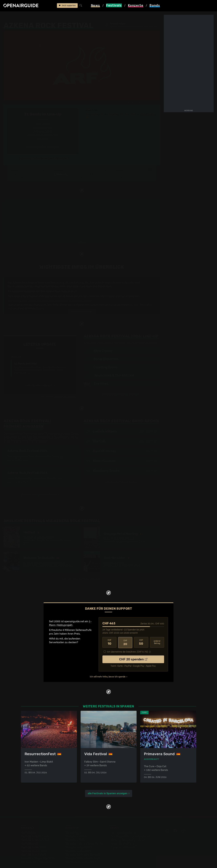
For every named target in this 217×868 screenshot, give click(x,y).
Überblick (61, 164)
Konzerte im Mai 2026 (78, 840)
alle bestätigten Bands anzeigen (121, 384)
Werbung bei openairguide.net (128, 829)
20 (125, 632)
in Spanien (128, 272)
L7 (75, 281)
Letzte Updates (87, 164)
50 (141, 632)
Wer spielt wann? (22, 167)
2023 (149, 421)
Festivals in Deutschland (35, 829)
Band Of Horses (27, 298)
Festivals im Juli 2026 (34, 844)
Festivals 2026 (29, 833)
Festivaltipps (28, 822)
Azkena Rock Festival (54, 16)
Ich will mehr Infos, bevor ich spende (108, 666)
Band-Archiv (125, 167)
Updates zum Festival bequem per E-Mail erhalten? (44, 148)
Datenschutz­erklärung (123, 833)
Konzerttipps (73, 822)
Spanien (36, 16)
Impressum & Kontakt (123, 837)
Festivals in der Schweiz (35, 826)
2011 (142, 430)
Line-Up (17, 164)
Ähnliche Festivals (89, 167)
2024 (155, 440)
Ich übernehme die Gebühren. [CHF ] (127, 641)
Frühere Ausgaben (128, 164)
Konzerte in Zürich (76, 826)
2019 (155, 430)
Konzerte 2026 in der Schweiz (83, 848)
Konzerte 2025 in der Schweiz (83, 844)
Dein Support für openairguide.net (130, 826)
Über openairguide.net (123, 822)
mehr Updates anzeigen (39, 375)
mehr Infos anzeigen (82, 301)
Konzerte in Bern (75, 829)
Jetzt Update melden (65, 386)
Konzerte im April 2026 (79, 837)
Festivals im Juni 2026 (34, 840)
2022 (155, 450)
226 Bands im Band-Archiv (121, 471)
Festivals (23, 16)
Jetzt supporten (67, 6)
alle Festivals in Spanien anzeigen (108, 782)
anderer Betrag (157, 632)
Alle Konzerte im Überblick (81, 851)
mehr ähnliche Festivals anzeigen (81, 569)
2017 (149, 430)
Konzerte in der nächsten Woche (84, 833)
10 (109, 632)
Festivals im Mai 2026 (33, 837)
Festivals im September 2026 (38, 848)
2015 (149, 450)
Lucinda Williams (120, 294)
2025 (155, 421)
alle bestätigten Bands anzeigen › (43, 136)
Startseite (9, 16)
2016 (142, 421)
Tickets (60, 167)
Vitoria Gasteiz (148, 104)
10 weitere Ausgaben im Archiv (39, 484)
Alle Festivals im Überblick (36, 851)
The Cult (144, 294)
